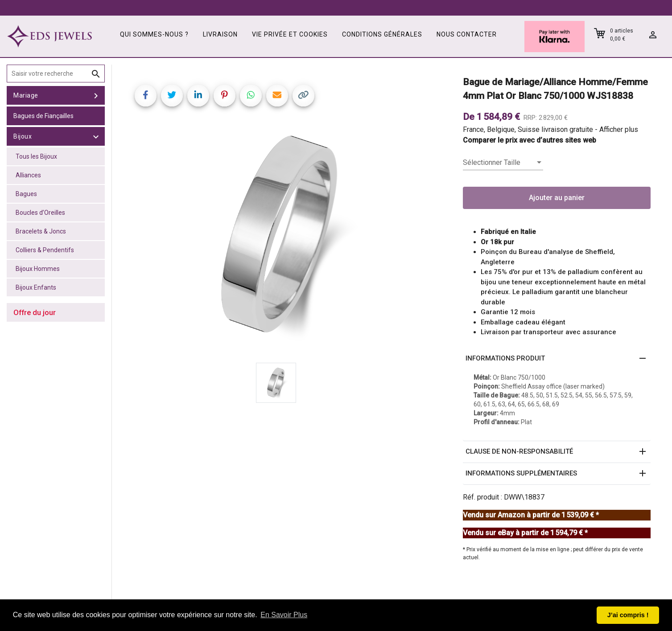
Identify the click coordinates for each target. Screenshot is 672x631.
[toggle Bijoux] (96, 136)
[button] (557, 359)
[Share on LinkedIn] (198, 96)
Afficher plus (619, 129)
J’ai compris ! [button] (628, 615)
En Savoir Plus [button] (284, 615)
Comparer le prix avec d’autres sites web (530, 140)
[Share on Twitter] (172, 96)
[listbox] (503, 163)
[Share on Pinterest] (225, 96)
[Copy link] (303, 96)
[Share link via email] (277, 96)
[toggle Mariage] (96, 95)
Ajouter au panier (557, 198)
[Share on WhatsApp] (251, 96)
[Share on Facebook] (146, 96)
